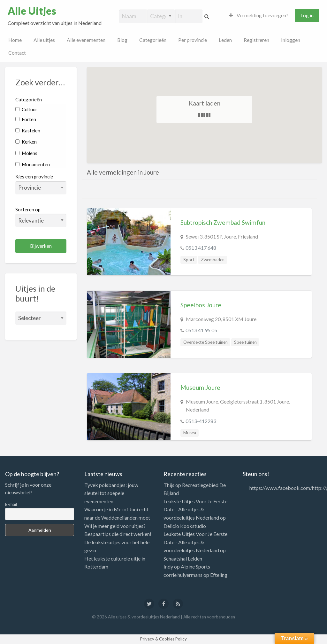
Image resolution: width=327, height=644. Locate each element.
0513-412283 (201, 421)
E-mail (11, 504)
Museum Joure (200, 387)
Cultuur (26, 109)
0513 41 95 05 (201, 330)
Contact (17, 53)
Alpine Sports (195, 566)
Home (15, 40)
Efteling (219, 575)
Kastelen (28, 130)
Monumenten (33, 164)
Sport (189, 260)
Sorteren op (41, 217)
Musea (190, 433)
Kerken (26, 142)
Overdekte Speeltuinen (205, 342)
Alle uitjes (44, 40)
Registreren (256, 40)
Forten (26, 119)
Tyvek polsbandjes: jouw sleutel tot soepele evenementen (111, 493)
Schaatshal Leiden (183, 558)
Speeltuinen (245, 342)
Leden (225, 40)
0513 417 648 (201, 248)
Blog (122, 40)
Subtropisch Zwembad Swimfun (223, 222)
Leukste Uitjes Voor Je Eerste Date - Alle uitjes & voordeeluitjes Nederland (195, 509)
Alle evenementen (86, 40)
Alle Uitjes (32, 11)
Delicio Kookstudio (185, 526)
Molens (26, 153)
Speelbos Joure (201, 305)
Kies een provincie (34, 177)
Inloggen (291, 40)
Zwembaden (213, 260)
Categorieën (153, 40)
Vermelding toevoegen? (259, 15)
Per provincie (193, 40)
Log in (307, 15)
